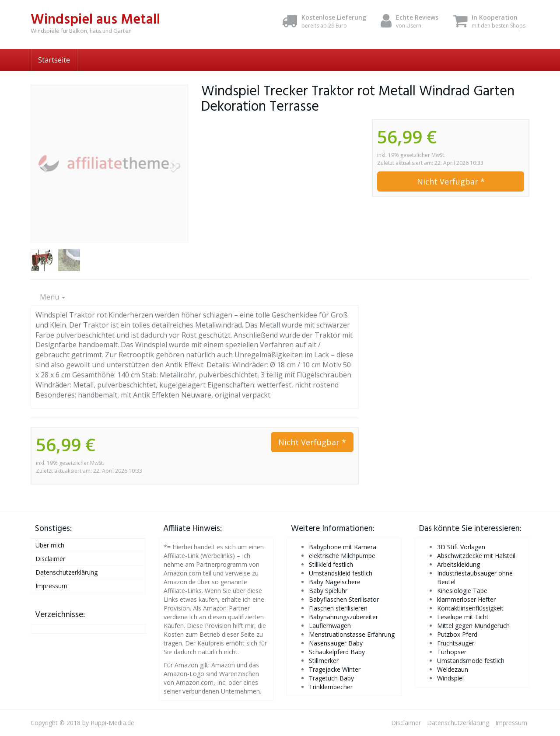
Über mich (50, 545)
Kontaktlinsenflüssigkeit (470, 608)
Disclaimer (50, 559)
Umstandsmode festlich (471, 661)
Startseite (54, 60)
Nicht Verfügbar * (451, 181)
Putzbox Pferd (457, 634)
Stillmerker (324, 661)
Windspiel (450, 678)
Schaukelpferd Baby (337, 652)
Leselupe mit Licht (463, 617)
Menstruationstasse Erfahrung (352, 634)
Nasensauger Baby (336, 643)
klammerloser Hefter (466, 599)
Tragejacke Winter (335, 669)
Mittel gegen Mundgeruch (473, 626)
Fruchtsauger (456, 643)
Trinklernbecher (331, 687)
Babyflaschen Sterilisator (344, 599)
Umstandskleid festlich (341, 573)
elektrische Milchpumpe (342, 556)
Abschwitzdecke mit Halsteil (476, 556)
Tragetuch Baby (331, 678)
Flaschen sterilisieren (338, 608)
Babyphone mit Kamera (343, 547)
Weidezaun (453, 669)
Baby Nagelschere (335, 582)
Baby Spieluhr (328, 591)
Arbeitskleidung (458, 564)
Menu (52, 297)
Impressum (51, 586)
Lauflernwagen (330, 626)
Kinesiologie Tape (462, 591)
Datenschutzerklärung (66, 572)
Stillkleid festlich (331, 564)
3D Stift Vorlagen (461, 547)
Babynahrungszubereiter (343, 617)
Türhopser (452, 652)
